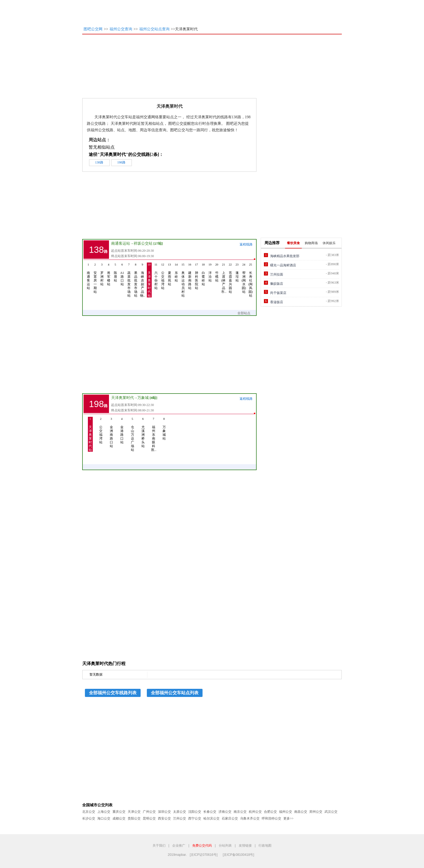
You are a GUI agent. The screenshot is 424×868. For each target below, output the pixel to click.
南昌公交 (301, 812)
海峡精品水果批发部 (285, 256)
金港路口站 (122, 430)
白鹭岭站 (203, 274)
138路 (99, 162)
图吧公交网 (93, 29)
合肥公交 (270, 812)
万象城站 (164, 429)
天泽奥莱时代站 (149, 280)
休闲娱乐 (329, 243)
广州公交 (149, 812)
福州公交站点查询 (154, 29)
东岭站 (176, 272)
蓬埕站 (237, 272)
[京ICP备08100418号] (239, 855)
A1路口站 (122, 274)
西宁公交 (195, 818)
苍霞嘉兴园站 (230, 278)
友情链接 (245, 846)
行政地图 (265, 846)
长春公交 (210, 812)
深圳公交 (164, 812)
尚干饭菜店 (278, 293)
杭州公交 (255, 812)
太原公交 (180, 812)
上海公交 (104, 812)
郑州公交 (316, 812)
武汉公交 (331, 812)
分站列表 (225, 846)
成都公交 (119, 818)
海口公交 (104, 818)
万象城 (143, 398)
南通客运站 (121, 243)
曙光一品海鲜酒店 (283, 265)
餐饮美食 (293, 243)
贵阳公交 (134, 818)
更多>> (289, 818)
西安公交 (164, 818)
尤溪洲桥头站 (143, 432)
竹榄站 (217, 272)
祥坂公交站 (143, 243)
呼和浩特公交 (271, 818)
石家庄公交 (230, 818)
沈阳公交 (195, 812)
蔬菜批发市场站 (129, 280)
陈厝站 (115, 272)
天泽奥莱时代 (122, 398)
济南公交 (225, 812)
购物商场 (311, 243)
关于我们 (159, 846)
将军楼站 (109, 274)
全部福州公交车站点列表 (175, 693)
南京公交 (240, 812)
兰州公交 (180, 818)
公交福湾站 (163, 276)
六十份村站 (156, 276)
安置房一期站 (95, 278)
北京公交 (89, 812)
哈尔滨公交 (211, 818)
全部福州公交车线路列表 (113, 693)
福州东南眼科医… (154, 434)
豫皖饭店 (277, 284)
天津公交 (134, 812)
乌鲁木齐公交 (250, 818)
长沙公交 (89, 818)
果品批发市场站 (136, 280)
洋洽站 (210, 272)
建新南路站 (190, 276)
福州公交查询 (121, 29)
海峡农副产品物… (143, 280)
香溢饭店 (277, 302)
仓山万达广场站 (132, 434)
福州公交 (286, 812)
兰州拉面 (277, 274)
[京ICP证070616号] (204, 855)
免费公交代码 (202, 846)
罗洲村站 (102, 274)
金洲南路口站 (111, 432)
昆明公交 (149, 818)
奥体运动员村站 (183, 280)
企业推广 (179, 846)
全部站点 (247, 313)
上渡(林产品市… (224, 278)
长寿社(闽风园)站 (251, 280)
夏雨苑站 (170, 274)
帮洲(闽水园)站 (244, 278)
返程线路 (246, 244)
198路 (121, 162)
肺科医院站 (197, 276)
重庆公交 (119, 812)
